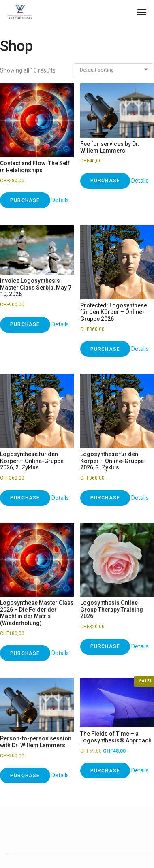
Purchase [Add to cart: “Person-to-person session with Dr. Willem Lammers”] (25, 776)
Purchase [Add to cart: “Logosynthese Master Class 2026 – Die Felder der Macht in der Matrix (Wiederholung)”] (25, 653)
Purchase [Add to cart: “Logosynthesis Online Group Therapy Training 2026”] (105, 646)
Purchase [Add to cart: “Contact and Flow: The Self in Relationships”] (25, 200)
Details (60, 200)
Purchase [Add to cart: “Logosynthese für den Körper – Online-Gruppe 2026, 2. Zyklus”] (25, 498)
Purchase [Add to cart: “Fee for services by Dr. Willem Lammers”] (105, 181)
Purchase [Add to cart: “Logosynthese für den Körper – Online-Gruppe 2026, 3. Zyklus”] (105, 498)
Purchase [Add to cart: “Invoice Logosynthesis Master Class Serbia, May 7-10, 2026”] (25, 324)
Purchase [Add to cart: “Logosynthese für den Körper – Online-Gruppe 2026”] (105, 349)
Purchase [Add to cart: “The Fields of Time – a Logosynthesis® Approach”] (105, 771)
